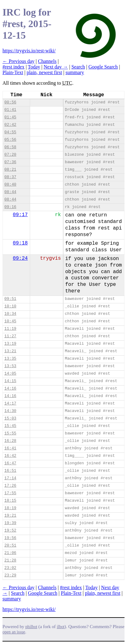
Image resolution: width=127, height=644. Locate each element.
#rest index (14, 67)
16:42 (10, 456)
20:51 (10, 545)
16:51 (10, 471)
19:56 (10, 538)
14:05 (10, 374)
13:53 (10, 366)
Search (78, 67)
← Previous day (18, 61)
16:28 (10, 441)
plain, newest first (44, 72)
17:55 (10, 493)
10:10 (10, 306)
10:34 (10, 314)
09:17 (20, 215)
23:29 (10, 575)
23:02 (10, 568)
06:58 (10, 147)
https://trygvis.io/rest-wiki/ (29, 51)
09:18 (20, 243)
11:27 (10, 336)
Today (34, 67)
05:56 (10, 140)
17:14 (10, 478)
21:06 (10, 553)
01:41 (10, 110)
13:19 (10, 344)
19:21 (10, 516)
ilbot (61, 627)
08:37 (10, 177)
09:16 (10, 207)
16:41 (10, 448)
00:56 (10, 102)
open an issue (14, 632)
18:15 (10, 501)
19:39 (10, 523)
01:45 (10, 117)
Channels (47, 61)
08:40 (10, 185)
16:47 (10, 463)
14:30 (10, 411)
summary (75, 72)
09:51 (10, 299)
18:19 (10, 508)
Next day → (56, 67)
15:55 (10, 433)
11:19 (10, 329)
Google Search (103, 67)
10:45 (10, 321)
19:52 (10, 530)
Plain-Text (13, 72)
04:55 (10, 132)
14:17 (10, 403)
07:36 (10, 162)
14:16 (10, 388)
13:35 (10, 359)
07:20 (10, 155)
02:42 (10, 125)
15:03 (10, 418)
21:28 (10, 560)
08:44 (10, 192)
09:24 (20, 258)
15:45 (10, 426)
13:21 (10, 351)
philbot (31, 627)
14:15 (10, 381)
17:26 (10, 486)
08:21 (10, 170)
